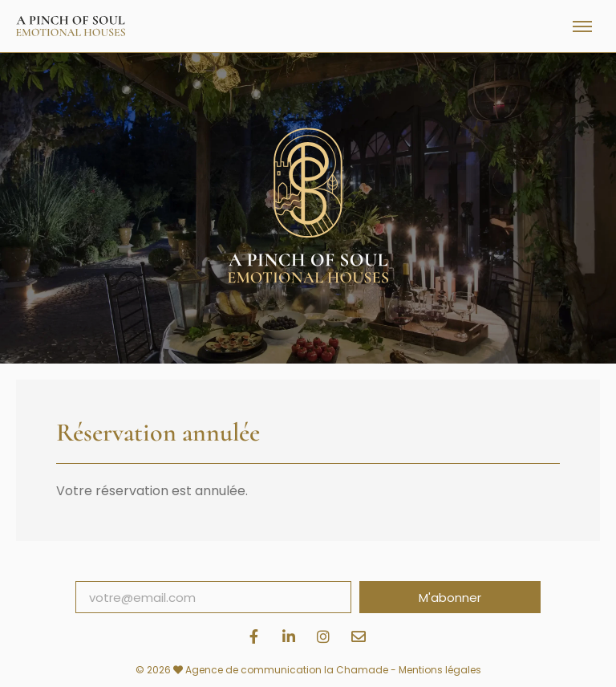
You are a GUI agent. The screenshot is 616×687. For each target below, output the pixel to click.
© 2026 (160, 670)
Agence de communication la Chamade (287, 670)
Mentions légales (440, 670)
